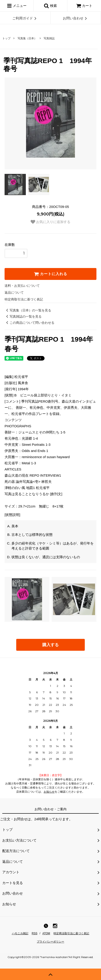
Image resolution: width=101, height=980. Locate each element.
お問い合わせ (76, 18)
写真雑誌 (49, 38)
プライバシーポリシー (50, 942)
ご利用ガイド (25, 18)
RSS (35, 933)
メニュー (17, 6)
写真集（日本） (27, 38)
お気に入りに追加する (50, 222)
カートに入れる (50, 274)
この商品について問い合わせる (29, 323)
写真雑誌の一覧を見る (23, 316)
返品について (14, 292)
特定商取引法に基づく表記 (24, 299)
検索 (50, 6)
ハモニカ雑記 (20, 933)
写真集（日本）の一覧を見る (28, 310)
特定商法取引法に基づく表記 (71, 933)
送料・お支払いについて (22, 286)
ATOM (46, 933)
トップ (6, 38)
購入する (50, 645)
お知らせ (49, 792)
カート (84, 6)
